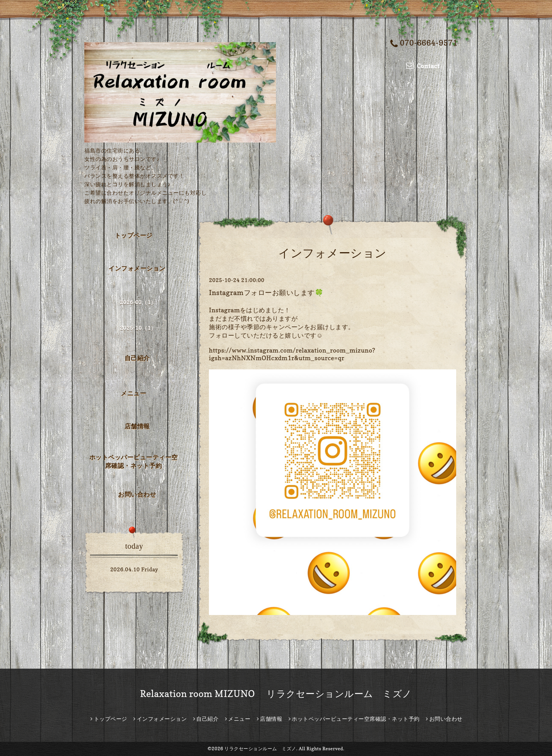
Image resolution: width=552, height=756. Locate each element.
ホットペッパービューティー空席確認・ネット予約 (134, 461)
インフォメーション (137, 268)
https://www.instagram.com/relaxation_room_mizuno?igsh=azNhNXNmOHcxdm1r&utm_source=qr (292, 354)
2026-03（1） (138, 302)
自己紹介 (137, 358)
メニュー (133, 393)
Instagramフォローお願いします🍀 (266, 293)
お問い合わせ (137, 494)
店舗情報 (137, 426)
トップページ (134, 235)
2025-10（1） (138, 328)
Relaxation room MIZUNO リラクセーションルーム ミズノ (276, 694)
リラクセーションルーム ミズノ (260, 749)
